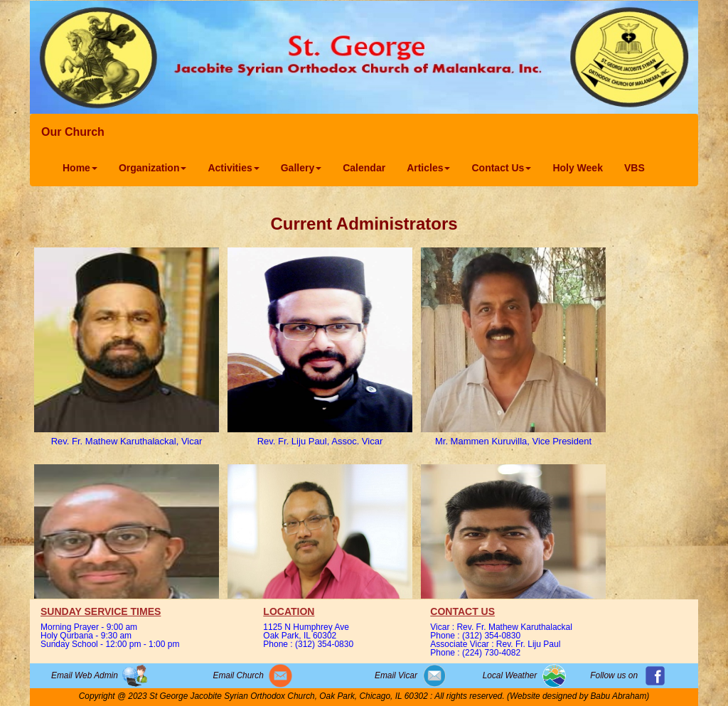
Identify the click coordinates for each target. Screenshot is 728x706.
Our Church (73, 132)
